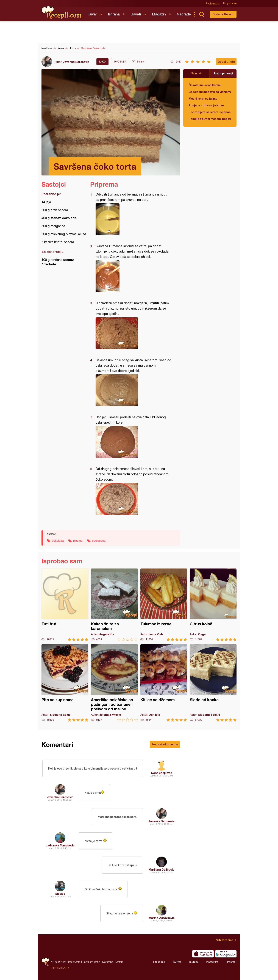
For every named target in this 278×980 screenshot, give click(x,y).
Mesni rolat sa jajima (203, 98)
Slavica (60, 894)
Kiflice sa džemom (164, 683)
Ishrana (114, 14)
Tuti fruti (65, 605)
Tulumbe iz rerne (164, 605)
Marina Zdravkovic (162, 918)
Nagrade (184, 14)
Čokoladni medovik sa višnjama (210, 92)
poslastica (99, 541)
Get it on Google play (226, 954)
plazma (78, 541)
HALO (65, 968)
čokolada (58, 541)
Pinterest (231, 962)
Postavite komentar (165, 744)
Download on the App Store (203, 954)
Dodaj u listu (226, 62)
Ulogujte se (230, 4)
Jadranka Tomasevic (60, 845)
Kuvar (92, 14)
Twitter (177, 962)
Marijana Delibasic (162, 869)
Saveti (136, 14)
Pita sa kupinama (65, 683)
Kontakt (119, 962)
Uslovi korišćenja (91, 962)
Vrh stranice (225, 940)
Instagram (212, 962)
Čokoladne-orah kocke (205, 85)
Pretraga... (201, 14)
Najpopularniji (223, 73)
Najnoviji (196, 73)
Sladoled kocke (213, 683)
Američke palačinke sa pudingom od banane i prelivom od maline (114, 683)
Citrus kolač (213, 605)
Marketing (108, 962)
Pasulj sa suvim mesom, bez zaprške (210, 119)
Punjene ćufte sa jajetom (206, 105)
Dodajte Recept (223, 14)
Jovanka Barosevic (76, 62)
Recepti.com (62, 13)
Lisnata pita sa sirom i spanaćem (210, 112)
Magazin (159, 14)
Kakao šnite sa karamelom (114, 605)
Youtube (194, 962)
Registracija (213, 4)
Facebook (159, 962)
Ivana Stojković (162, 773)
